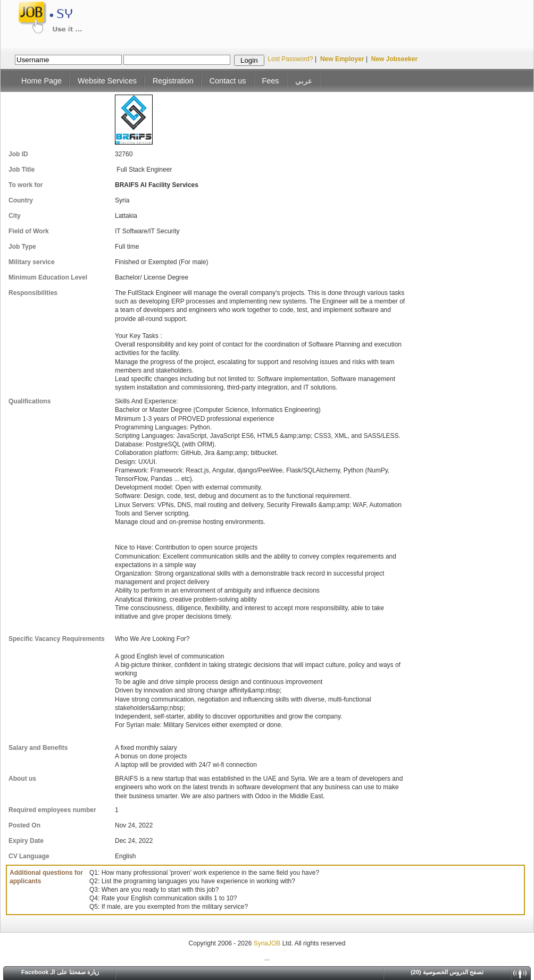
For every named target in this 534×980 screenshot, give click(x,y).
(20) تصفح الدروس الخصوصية (447, 972)
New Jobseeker (394, 59)
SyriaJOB (268, 943)
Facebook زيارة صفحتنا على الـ (60, 972)
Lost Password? (290, 59)
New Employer (342, 59)
